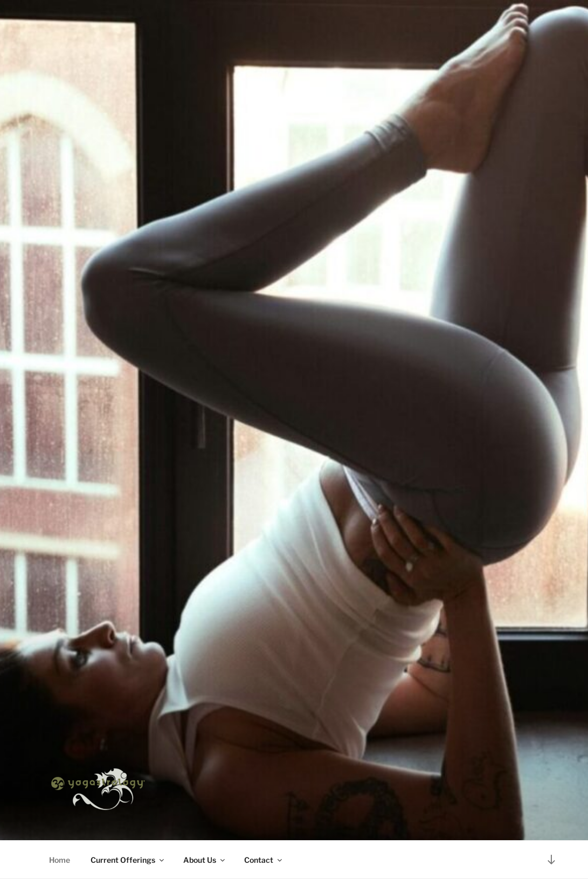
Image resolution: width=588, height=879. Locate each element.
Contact (264, 860)
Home (60, 860)
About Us (205, 860)
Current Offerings (128, 860)
